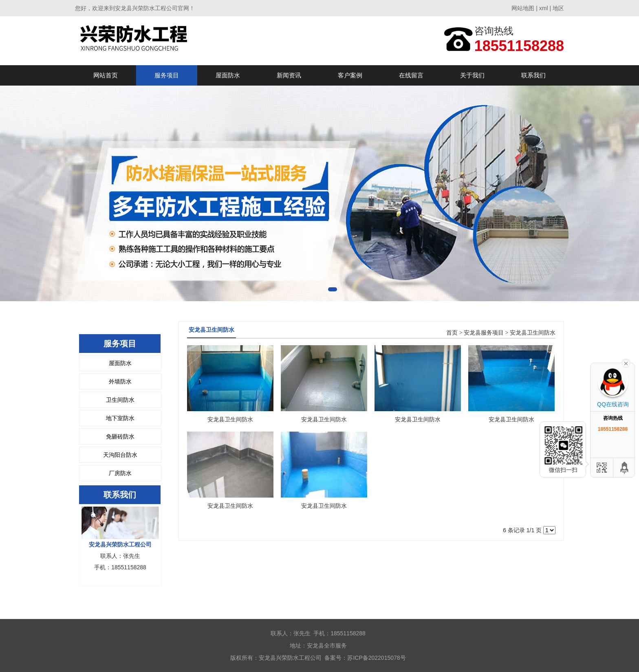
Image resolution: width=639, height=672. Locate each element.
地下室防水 (120, 418)
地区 (558, 8)
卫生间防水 (120, 400)
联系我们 (533, 75)
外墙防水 (120, 381)
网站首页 (106, 75)
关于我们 (472, 75)
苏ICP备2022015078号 (376, 658)
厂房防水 (120, 473)
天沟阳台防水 (120, 455)
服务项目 (167, 75)
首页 (452, 333)
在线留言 (411, 75)
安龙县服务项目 (484, 333)
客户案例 (350, 75)
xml (544, 8)
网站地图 (523, 8)
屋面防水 (228, 75)
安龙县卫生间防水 (533, 333)
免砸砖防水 (120, 436)
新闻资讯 (289, 75)
